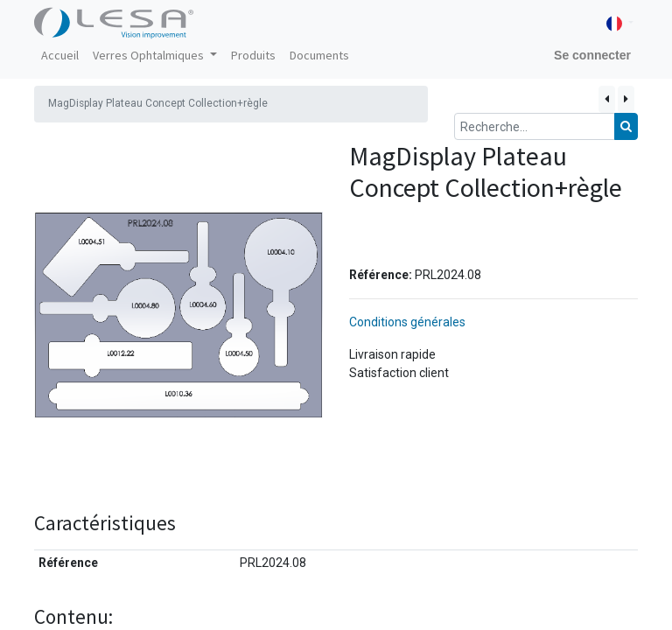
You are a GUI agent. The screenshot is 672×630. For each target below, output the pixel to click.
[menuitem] (60, 56)
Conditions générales (407, 322)
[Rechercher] (626, 126)
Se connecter (592, 55)
